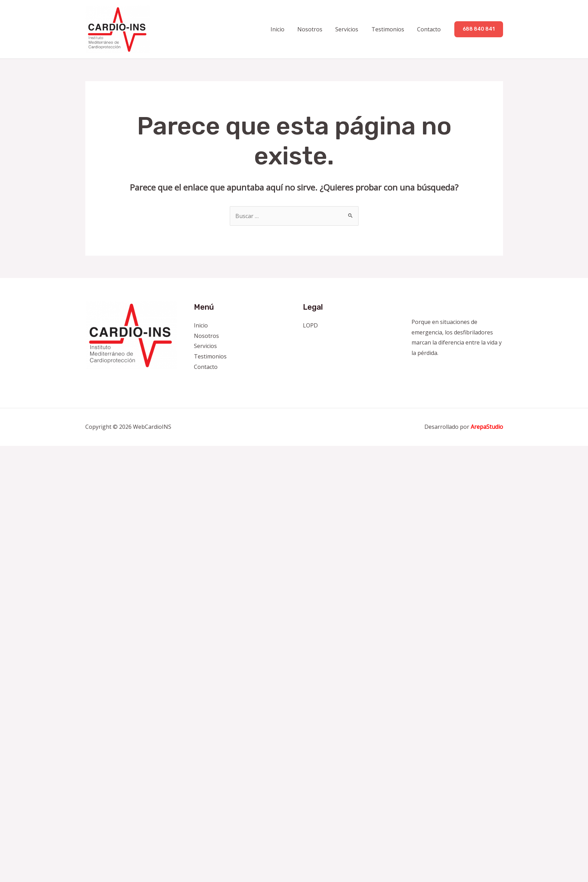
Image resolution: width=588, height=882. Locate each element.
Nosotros (316, 29)
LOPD (310, 325)
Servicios (352, 29)
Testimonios (391, 29)
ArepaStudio (487, 427)
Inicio (286, 29)
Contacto (430, 29)
